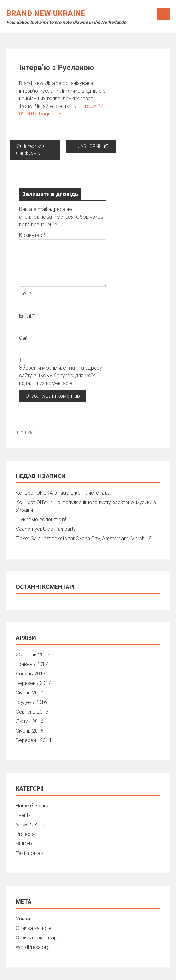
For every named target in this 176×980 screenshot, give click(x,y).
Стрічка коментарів (38, 938)
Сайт (24, 338)
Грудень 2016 (31, 702)
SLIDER (24, 844)
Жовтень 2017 (33, 655)
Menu (163, 14)
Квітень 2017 (31, 674)
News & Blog (30, 825)
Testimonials (30, 853)
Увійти (23, 919)
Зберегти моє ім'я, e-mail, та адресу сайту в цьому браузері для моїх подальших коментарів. (61, 375)
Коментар (32, 235)
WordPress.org (33, 947)
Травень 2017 (32, 664)
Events (23, 815)
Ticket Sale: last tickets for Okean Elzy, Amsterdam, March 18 (84, 539)
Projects (25, 834)
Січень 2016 (30, 731)
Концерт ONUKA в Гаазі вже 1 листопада (63, 493)
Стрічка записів (34, 928)
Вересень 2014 (34, 740)
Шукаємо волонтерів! (41, 520)
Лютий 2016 (30, 721)
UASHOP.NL (94, 146)
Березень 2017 (33, 683)
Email (27, 316)
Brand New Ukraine (46, 13)
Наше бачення (33, 806)
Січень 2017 (30, 693)
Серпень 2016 (32, 712)
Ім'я (25, 294)
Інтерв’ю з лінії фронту (30, 149)
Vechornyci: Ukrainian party (46, 529)
